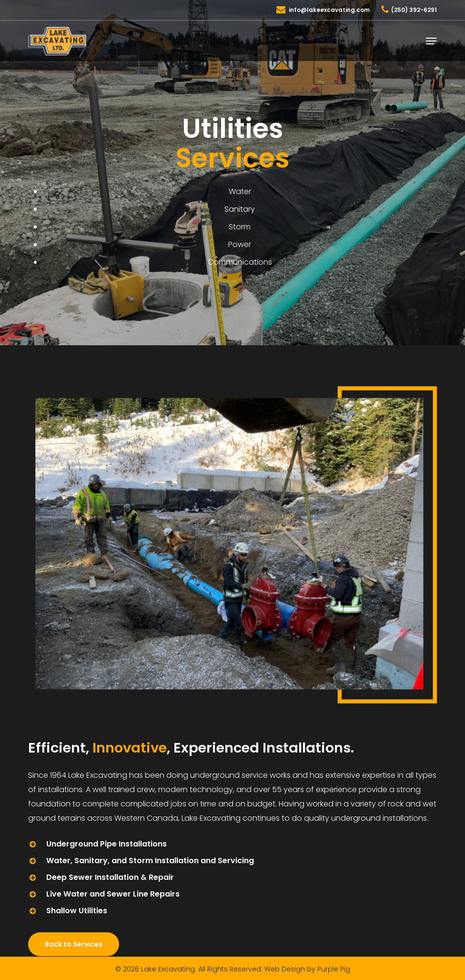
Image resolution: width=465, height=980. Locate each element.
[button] (431, 41)
